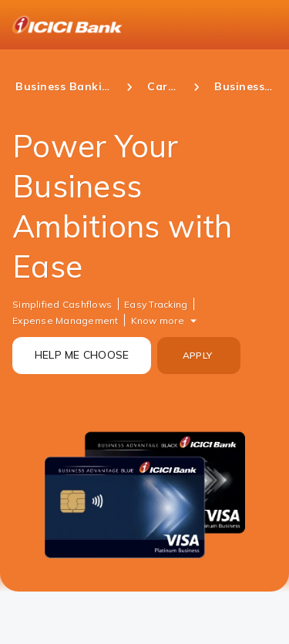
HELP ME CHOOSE (82, 355)
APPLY (197, 355)
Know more (158, 320)
